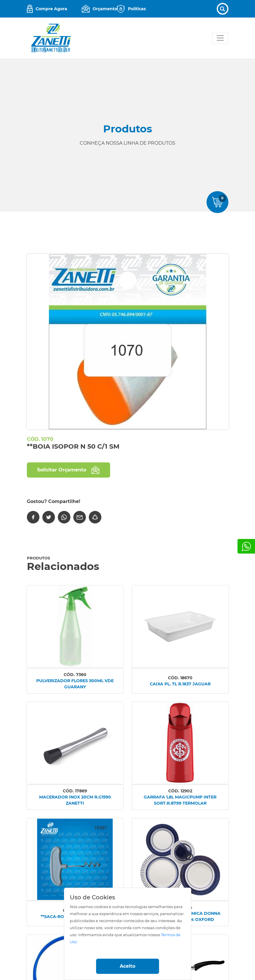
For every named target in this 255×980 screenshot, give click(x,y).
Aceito (128, 966)
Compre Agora (51, 9)
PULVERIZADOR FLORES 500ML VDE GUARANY (75, 684)
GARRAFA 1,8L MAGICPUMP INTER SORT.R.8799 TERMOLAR (180, 800)
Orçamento (105, 9)
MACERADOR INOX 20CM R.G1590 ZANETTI (75, 800)
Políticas (137, 9)
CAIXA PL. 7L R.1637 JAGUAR (180, 684)
